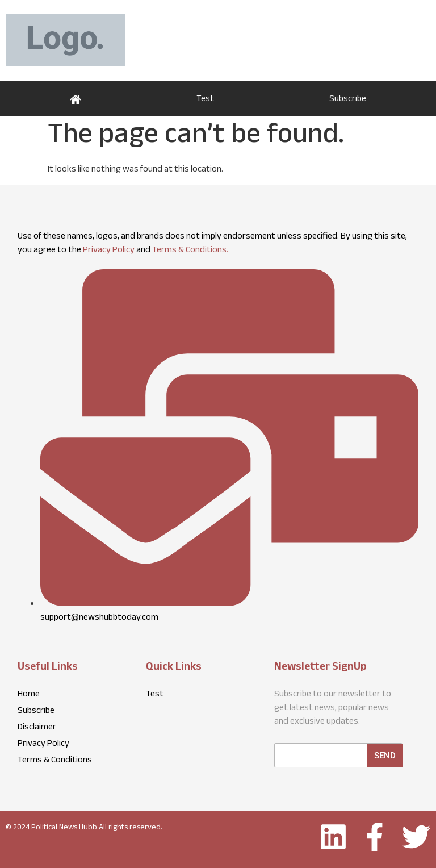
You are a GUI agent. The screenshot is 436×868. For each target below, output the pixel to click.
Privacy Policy (109, 251)
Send (385, 756)
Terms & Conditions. (190, 251)
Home (76, 98)
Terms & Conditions (55, 761)
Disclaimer (37, 728)
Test (205, 100)
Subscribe (348, 100)
